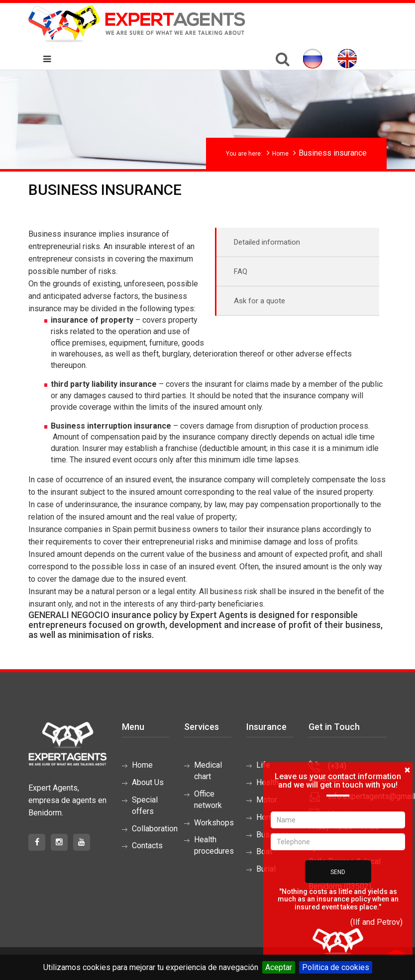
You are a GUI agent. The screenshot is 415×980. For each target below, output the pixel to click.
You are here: (244, 154)
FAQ (241, 271)
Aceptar (279, 967)
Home (280, 154)
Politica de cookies (336, 967)
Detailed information (267, 242)
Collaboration (155, 829)
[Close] (407, 770)
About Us (148, 782)
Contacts (147, 846)
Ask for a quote (259, 301)
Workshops (214, 823)
